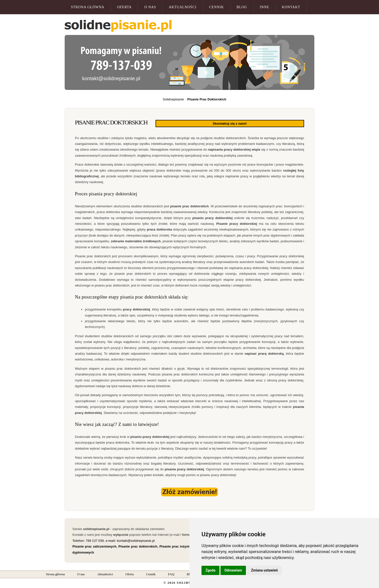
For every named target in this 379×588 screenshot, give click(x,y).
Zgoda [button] (210, 570)
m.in (150, 442)
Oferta (124, 7)
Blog (242, 7)
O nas (150, 7)
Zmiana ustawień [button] (264, 570)
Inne (265, 7)
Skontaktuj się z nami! (268, 123)
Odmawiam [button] (233, 570)
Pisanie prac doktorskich (138, 546)
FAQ (171, 574)
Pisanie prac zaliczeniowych (94, 546)
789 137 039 (95, 540)
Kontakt (291, 7)
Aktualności (183, 7)
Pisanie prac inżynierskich (180, 546)
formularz (189, 534)
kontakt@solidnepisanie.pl (111, 78)
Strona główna (88, 7)
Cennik (217, 7)
